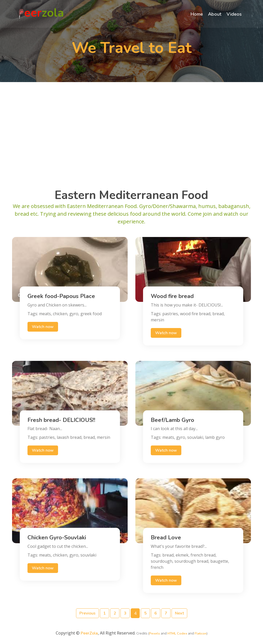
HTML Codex (177, 633)
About (214, 14)
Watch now (43, 327)
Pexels (155, 633)
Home (196, 14)
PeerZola (89, 633)
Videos (234, 14)
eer (42, 14)
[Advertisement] (131, 130)
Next (179, 613)
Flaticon (201, 633)
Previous (87, 613)
